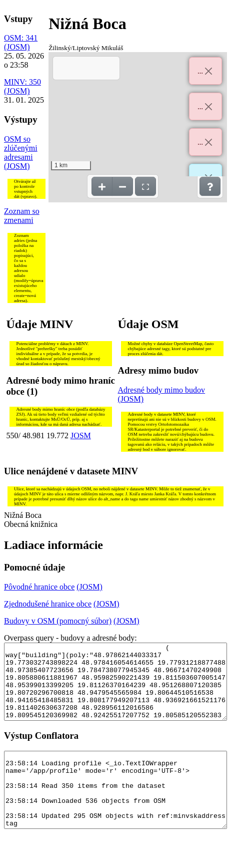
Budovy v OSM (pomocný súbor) (58, 621)
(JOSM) (17, 47)
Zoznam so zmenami (22, 216)
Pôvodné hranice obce (39, 587)
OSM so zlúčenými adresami (21, 148)
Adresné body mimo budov (161, 390)
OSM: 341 (21, 38)
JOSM (81, 436)
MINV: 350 (22, 82)
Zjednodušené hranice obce (48, 604)
